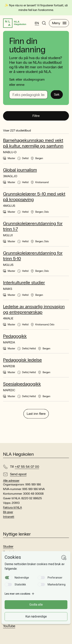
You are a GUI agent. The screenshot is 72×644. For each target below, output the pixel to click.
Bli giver (8, 512)
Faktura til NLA (12, 507)
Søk (57, 94)
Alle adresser (11, 481)
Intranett (9, 517)
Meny (59, 23)
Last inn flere (36, 414)
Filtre (36, 116)
